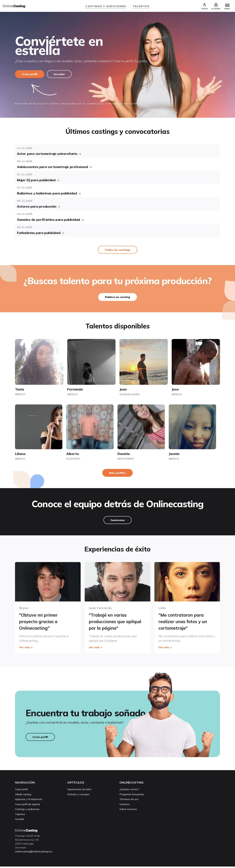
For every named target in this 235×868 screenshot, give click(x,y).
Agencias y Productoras (29, 801)
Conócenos (117, 521)
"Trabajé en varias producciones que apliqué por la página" (117, 622)
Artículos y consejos (78, 796)
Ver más (26, 648)
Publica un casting (117, 298)
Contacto (125, 806)
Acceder (60, 75)
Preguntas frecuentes (132, 796)
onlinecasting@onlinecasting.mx (35, 853)
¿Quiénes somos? (129, 791)
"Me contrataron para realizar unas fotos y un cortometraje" (185, 622)
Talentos (141, 6)
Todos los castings (118, 251)
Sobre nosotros (128, 811)
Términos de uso (129, 801)
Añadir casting (23, 796)
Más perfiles (117, 474)
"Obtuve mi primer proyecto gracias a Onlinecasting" (40, 622)
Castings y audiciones (106, 6)
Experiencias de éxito (79, 791)
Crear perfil (30, 75)
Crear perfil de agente (27, 806)
